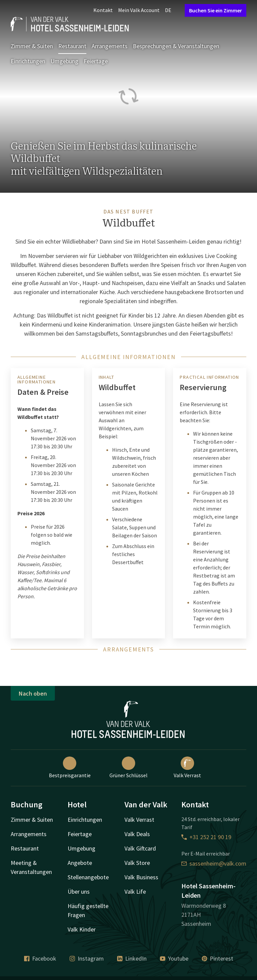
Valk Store (137, 863)
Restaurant (72, 46)
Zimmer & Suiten (32, 46)
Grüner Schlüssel (128, 768)
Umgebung (64, 61)
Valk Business (141, 877)
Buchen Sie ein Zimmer (216, 10)
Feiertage (96, 61)
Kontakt (103, 10)
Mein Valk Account (139, 10)
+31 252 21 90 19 (206, 837)
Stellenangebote (88, 877)
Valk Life (135, 892)
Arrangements (110, 46)
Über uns (79, 892)
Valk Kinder (82, 929)
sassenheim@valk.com (214, 863)
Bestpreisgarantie (70, 768)
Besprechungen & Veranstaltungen (176, 46)
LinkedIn (132, 958)
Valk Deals (137, 834)
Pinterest (218, 958)
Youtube (174, 958)
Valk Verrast (187, 768)
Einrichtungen (28, 61)
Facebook (40, 958)
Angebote (80, 863)
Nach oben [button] (33, 693)
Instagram (87, 958)
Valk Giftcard (140, 848)
